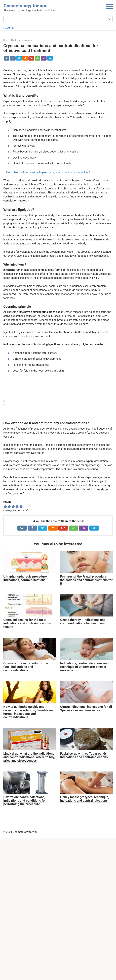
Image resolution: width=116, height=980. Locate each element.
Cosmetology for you (26, 6)
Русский (9, 28)
